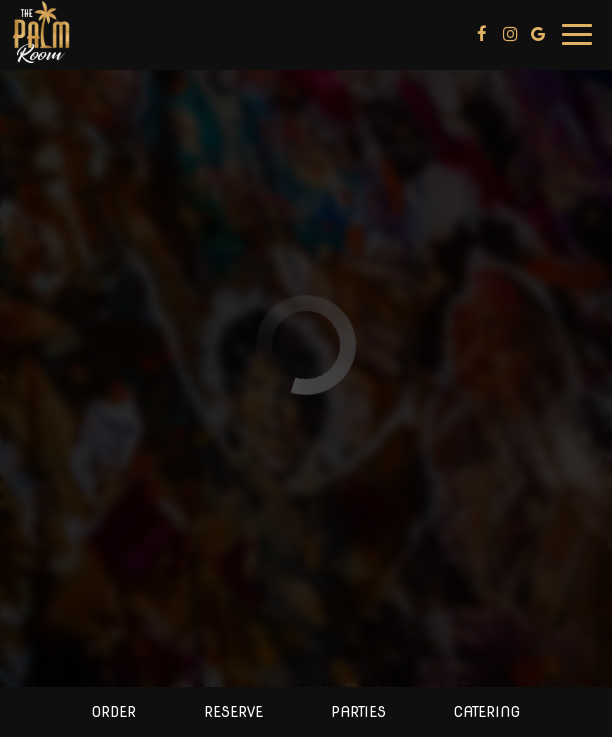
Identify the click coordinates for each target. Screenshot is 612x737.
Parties (358, 712)
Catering (486, 712)
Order (113, 712)
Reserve (233, 712)
